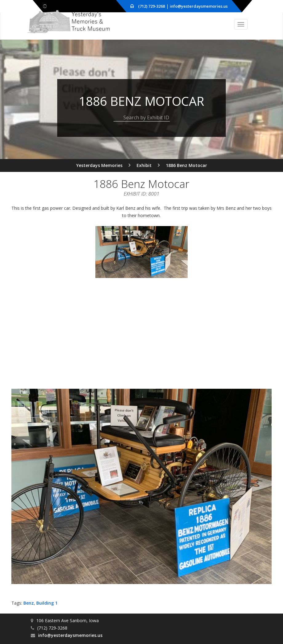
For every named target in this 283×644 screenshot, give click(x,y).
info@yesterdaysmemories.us (199, 6)
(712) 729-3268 (151, 6)
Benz (29, 602)
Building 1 (47, 602)
